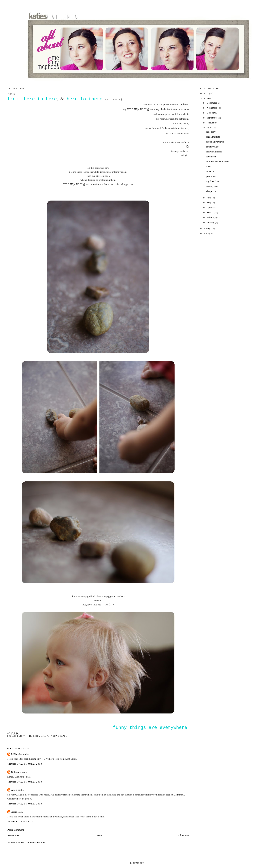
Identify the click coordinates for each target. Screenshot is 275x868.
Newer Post (13, 835)
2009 (207, 228)
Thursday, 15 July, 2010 (25, 764)
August (211, 123)
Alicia (14, 790)
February (211, 217)
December (212, 103)
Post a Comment (15, 830)
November (212, 108)
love (47, 736)
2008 (207, 233)
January (211, 222)
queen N (210, 171)
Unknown (16, 772)
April (210, 208)
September (212, 118)
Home (99, 835)
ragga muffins (213, 137)
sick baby (211, 132)
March (210, 212)
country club (212, 147)
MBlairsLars (17, 754)
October (211, 113)
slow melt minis (214, 152)
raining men (212, 186)
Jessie (14, 812)
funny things (26, 736)
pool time (211, 176)
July (209, 128)
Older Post (184, 835)
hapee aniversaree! (215, 142)
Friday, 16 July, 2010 (22, 822)
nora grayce (59, 736)
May (209, 203)
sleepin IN (211, 191)
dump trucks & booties (217, 162)
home (39, 736)
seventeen (211, 157)
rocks (209, 166)
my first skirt (212, 181)
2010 (207, 98)
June (209, 198)
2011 (207, 93)
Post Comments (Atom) (33, 842)
